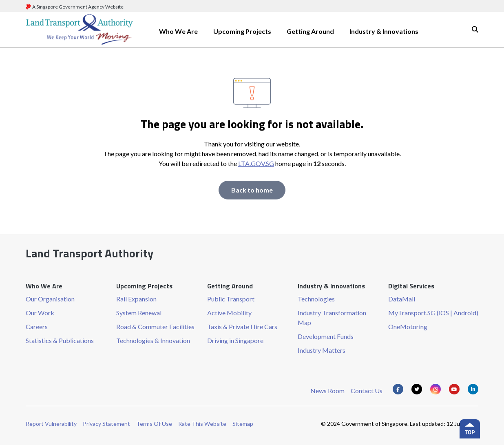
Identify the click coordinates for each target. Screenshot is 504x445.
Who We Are (178, 31)
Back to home (252, 190)
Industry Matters (322, 350)
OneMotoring (408, 327)
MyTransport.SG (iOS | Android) (433, 313)
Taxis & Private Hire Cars (242, 327)
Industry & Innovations (384, 31)
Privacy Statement (106, 424)
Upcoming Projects (242, 31)
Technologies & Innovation (153, 340)
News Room (327, 391)
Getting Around (310, 31)
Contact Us (367, 391)
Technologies (316, 299)
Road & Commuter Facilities (155, 327)
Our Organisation (50, 299)
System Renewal (139, 313)
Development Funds (326, 336)
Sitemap (243, 424)
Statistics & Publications (60, 340)
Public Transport (231, 299)
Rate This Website (202, 424)
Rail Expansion (136, 299)
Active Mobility (229, 313)
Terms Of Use (154, 424)
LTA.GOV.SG (256, 163)
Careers (37, 327)
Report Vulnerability (51, 424)
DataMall (402, 299)
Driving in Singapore (235, 340)
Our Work (40, 313)
